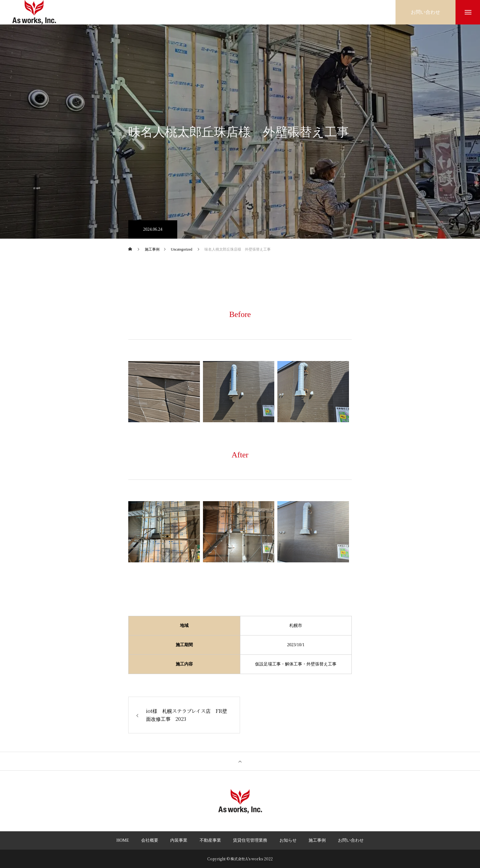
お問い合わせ (351, 840)
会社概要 (150, 840)
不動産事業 (210, 840)
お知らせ (288, 840)
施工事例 (317, 840)
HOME (123, 840)
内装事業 (179, 840)
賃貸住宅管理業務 (250, 840)
